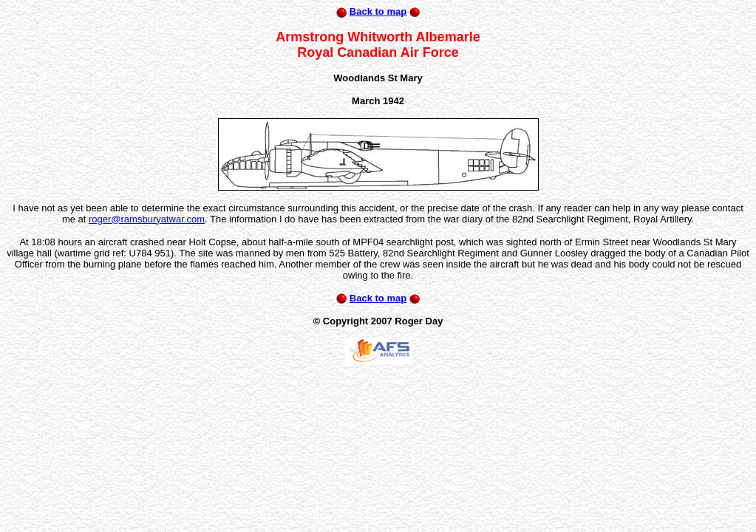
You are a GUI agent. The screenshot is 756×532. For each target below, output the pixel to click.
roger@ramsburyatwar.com (147, 219)
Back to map (378, 11)
